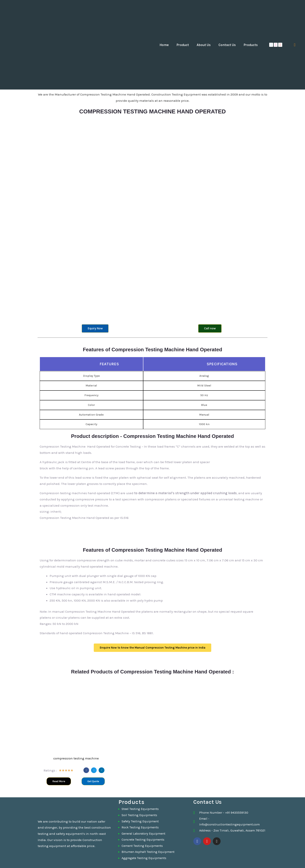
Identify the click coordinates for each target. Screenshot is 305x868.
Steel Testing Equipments (141, 809)
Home (164, 45)
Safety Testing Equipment (141, 821)
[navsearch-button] (295, 45)
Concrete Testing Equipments (144, 839)
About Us (204, 45)
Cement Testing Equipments (143, 846)
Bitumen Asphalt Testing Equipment (149, 852)
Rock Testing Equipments (141, 827)
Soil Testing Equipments (140, 815)
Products (251, 45)
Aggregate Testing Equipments (145, 858)
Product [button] (183, 45)
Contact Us (227, 45)
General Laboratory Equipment (145, 833)
